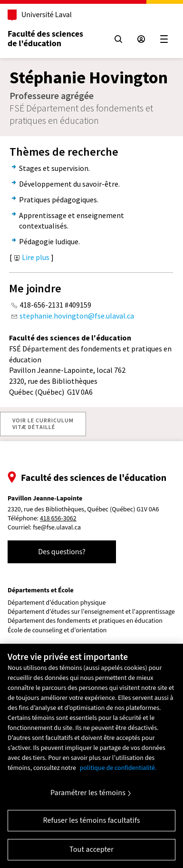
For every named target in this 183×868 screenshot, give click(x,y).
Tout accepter (91, 849)
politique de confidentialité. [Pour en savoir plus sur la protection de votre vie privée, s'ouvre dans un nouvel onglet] (118, 768)
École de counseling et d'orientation (57, 631)
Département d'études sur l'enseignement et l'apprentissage (91, 612)
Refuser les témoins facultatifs (91, 820)
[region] (91, 756)
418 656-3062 (58, 519)
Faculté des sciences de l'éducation (45, 39)
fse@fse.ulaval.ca (57, 528)
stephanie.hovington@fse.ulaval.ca (77, 316)
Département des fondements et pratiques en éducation (85, 621)
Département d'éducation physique (57, 603)
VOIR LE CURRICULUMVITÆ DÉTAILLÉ (43, 424)
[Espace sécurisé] (141, 39)
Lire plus (32, 257)
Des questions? (62, 552)
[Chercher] (118, 39)
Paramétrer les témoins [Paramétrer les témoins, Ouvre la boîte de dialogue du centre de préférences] (88, 793)
